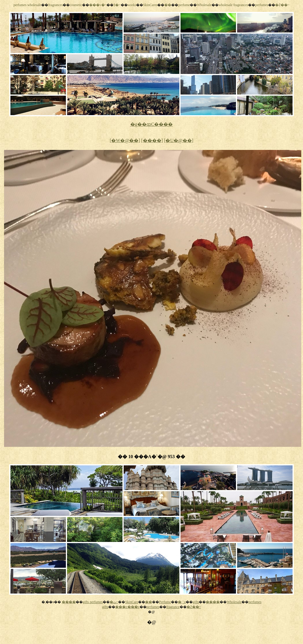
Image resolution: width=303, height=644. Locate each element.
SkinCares (150, 5)
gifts (196, 602)
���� (69, 602)
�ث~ (114, 602)
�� (168, 5)
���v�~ (98, 5)
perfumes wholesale (27, 5)
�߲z (182, 602)
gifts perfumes (93, 602)
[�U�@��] (179, 140)
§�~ (117, 5)
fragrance (173, 607)
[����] (152, 140)
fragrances (55, 5)
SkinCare (132, 602)
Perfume (165, 602)
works (132, 5)
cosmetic (76, 5)
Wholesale (204, 5)
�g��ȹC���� (152, 124)
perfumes (262, 5)
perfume (184, 5)
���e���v (127, 607)
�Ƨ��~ (282, 5)
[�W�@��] (125, 140)
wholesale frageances (233, 5)
